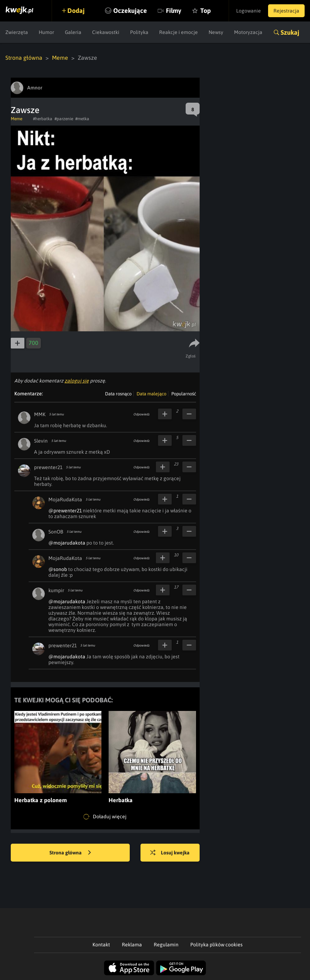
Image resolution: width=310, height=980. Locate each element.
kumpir (56, 590)
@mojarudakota (67, 543)
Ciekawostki (106, 32)
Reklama (132, 945)
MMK (40, 414)
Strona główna (24, 58)
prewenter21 (48, 467)
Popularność (184, 394)
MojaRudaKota (65, 499)
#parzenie (64, 119)
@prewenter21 (65, 511)
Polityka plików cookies (216, 945)
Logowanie (249, 11)
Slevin (41, 441)
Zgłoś (191, 356)
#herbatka (43, 119)
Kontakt (101, 945)
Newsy (216, 32)
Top (206, 11)
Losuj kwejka (170, 853)
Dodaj (76, 11)
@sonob (58, 569)
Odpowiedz (141, 414)
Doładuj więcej (105, 817)
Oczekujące (130, 11)
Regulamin (166, 945)
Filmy (174, 11)
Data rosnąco (118, 394)
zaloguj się (77, 381)
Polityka (139, 32)
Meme (60, 58)
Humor (46, 32)
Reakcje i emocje (178, 32)
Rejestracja (286, 11)
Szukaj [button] (290, 32)
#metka (82, 119)
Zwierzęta (17, 32)
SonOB (56, 532)
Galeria (73, 32)
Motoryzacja (248, 32)
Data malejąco (151, 394)
